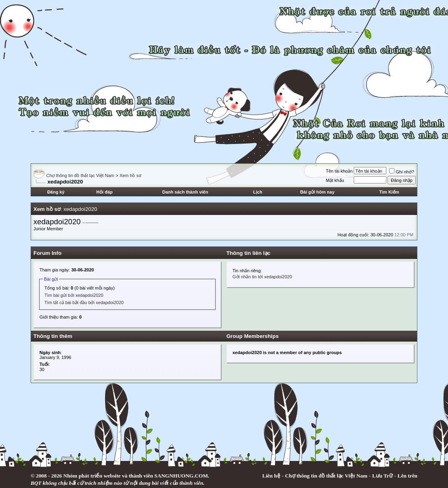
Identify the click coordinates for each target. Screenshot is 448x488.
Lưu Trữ (383, 476)
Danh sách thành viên (185, 192)
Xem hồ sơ (131, 175)
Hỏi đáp (105, 192)
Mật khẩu (335, 180)
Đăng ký (56, 192)
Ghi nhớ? (402, 172)
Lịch (258, 192)
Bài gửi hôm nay (317, 192)
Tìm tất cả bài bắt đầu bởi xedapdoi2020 (84, 302)
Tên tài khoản (339, 171)
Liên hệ (271, 476)
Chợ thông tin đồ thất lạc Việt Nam (80, 175)
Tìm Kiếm (389, 192)
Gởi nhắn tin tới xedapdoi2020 (262, 277)
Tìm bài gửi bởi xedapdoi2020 (74, 295)
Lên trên (408, 476)
